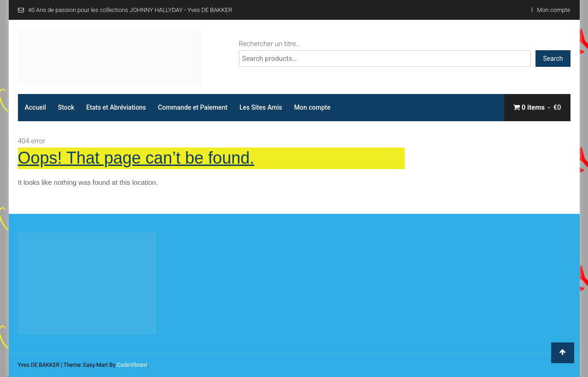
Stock (66, 107)
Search (553, 59)
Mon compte (553, 10)
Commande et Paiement (193, 107)
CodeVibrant (132, 365)
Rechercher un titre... (270, 44)
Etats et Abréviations (116, 107)
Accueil (35, 107)
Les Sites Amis (261, 107)
